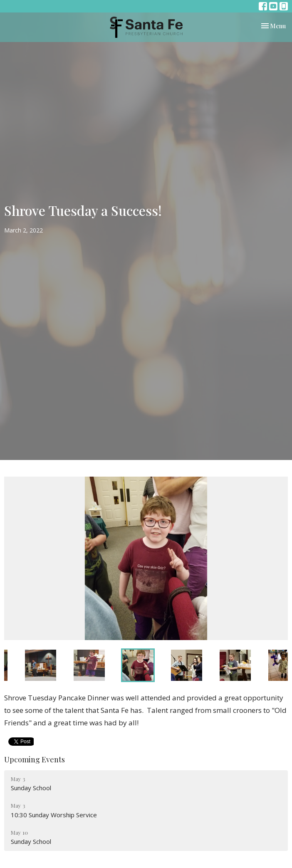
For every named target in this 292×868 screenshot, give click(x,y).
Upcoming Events (35, 759)
